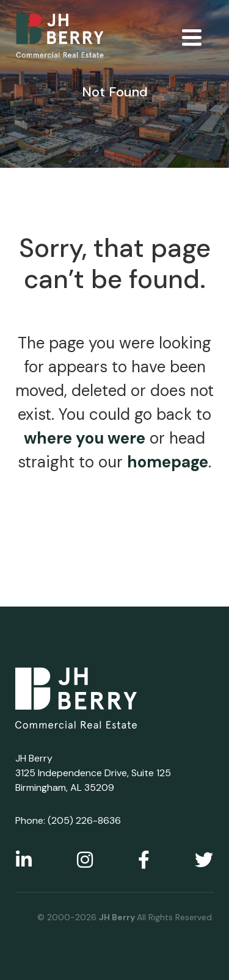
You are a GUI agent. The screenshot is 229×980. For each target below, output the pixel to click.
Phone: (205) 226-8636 (68, 820)
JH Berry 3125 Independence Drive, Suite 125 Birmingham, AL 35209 (93, 773)
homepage (168, 462)
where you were (85, 438)
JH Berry (118, 917)
